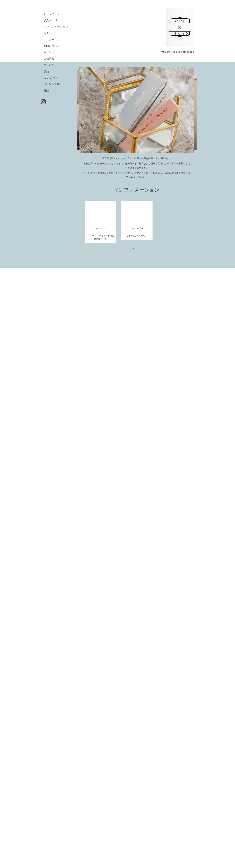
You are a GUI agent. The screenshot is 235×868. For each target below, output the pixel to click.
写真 (46, 33)
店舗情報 (49, 59)
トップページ (52, 14)
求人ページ (50, 20)
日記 (46, 91)
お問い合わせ (52, 46)
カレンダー (50, 52)
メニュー (49, 39)
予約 (46, 71)
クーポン (49, 65)
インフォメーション (56, 27)
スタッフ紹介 (52, 78)
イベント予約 (52, 84)
